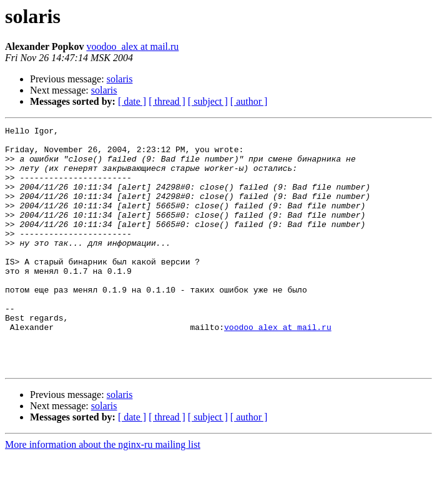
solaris (120, 79)
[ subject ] (208, 101)
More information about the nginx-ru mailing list (103, 493)
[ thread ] (167, 101)
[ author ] (249, 101)
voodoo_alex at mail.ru (132, 46)
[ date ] (132, 101)
